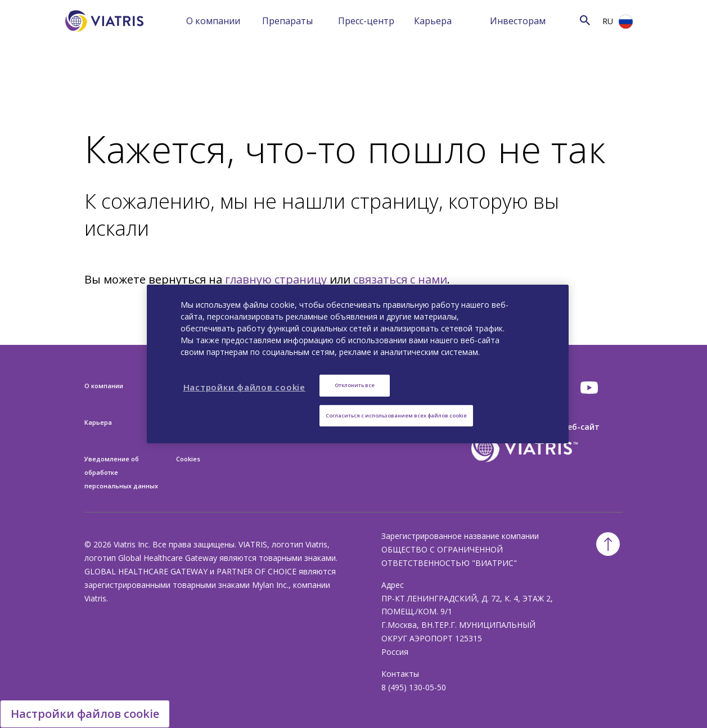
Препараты (287, 21)
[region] (358, 364)
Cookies (188, 459)
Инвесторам (518, 21)
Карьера (433, 21)
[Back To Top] (608, 544)
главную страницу (276, 279)
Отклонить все (355, 385)
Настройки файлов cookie (85, 714)
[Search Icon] (585, 20)
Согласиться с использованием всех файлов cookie (396, 415)
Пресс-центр (366, 21)
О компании (213, 21)
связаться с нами (400, 279)
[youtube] (590, 388)
